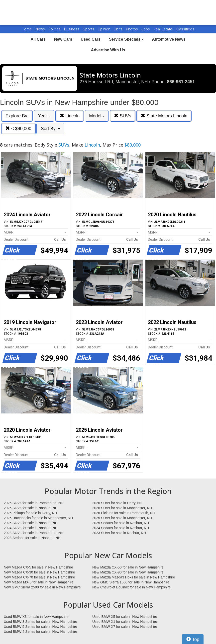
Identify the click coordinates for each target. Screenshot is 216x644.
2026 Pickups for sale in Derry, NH (30, 513)
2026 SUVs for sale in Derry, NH (117, 503)
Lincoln (70, 116)
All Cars (38, 39)
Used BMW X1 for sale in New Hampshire (125, 622)
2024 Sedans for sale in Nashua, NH (121, 528)
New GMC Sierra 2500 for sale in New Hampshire (42, 587)
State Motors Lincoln (164, 116)
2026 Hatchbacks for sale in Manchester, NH (38, 518)
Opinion (105, 29)
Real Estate (163, 29)
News (40, 29)
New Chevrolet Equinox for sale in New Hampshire (131, 587)
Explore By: (17, 116)
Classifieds (185, 29)
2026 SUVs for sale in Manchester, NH (122, 508)
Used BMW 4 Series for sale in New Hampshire (40, 632)
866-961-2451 (181, 82)
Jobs (146, 29)
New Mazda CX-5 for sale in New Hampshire (38, 567)
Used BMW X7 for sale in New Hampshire (125, 627)
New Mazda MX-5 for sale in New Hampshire (39, 582)
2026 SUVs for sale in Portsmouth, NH (34, 503)
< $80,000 (18, 128)
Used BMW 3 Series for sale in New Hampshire (40, 622)
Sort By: (50, 129)
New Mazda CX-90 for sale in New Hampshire (128, 572)
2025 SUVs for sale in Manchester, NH (122, 518)
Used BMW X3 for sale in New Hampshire (36, 617)
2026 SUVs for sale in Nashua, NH (31, 508)
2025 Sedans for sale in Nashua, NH (121, 523)
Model (97, 116)
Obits (119, 29)
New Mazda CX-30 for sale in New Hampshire (39, 572)
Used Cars (91, 39)
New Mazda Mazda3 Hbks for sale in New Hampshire (134, 577)
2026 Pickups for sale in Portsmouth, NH (124, 513)
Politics (54, 29)
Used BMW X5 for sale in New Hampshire (125, 617)
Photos (132, 29)
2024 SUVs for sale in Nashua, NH (31, 528)
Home (27, 29)
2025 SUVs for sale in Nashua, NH (31, 523)
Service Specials (126, 39)
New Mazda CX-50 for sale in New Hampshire (128, 567)
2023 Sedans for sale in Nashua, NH (32, 538)
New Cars (63, 39)
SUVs (123, 116)
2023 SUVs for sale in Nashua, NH (119, 533)
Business (72, 29)
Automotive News (169, 39)
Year (44, 116)
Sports (89, 29)
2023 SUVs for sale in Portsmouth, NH (34, 533)
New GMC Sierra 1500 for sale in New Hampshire (131, 582)
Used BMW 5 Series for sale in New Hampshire (40, 627)
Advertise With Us (108, 50)
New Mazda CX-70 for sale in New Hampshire (39, 577)
